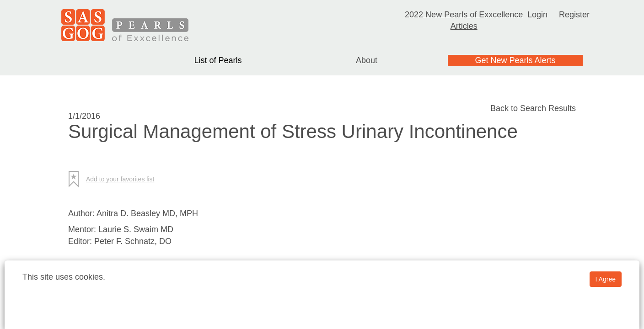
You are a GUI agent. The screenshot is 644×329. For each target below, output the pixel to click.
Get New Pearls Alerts (515, 60)
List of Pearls (218, 60)
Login (537, 15)
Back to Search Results (533, 108)
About (367, 60)
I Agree (606, 279)
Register (574, 15)
